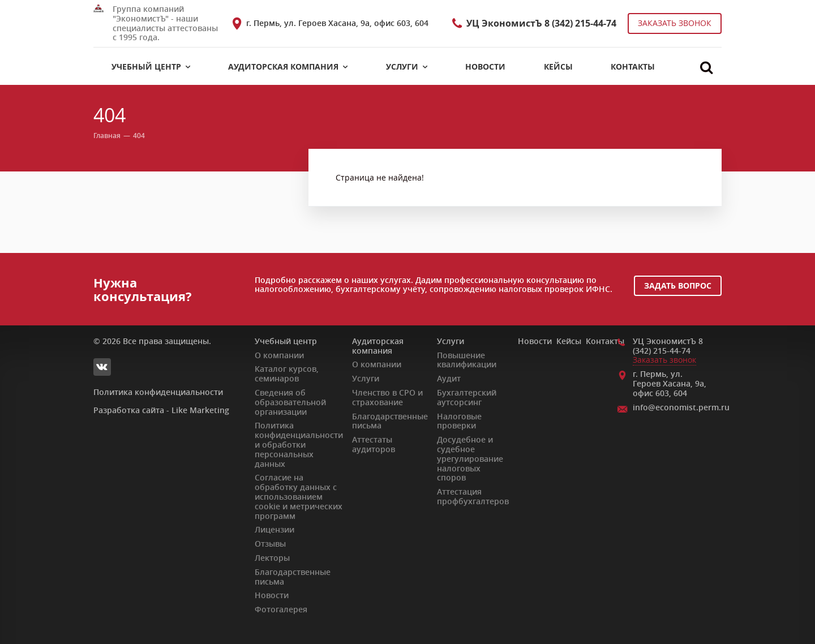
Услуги (451, 341)
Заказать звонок (675, 23)
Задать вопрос (678, 285)
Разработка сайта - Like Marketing (161, 411)
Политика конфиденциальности (158, 392)
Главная (107, 137)
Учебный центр (286, 341)
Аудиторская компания (378, 346)
